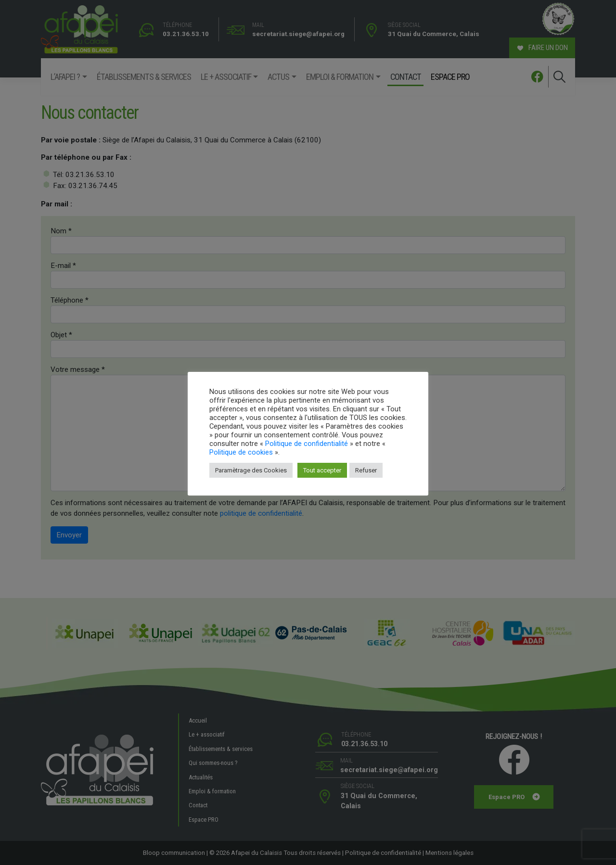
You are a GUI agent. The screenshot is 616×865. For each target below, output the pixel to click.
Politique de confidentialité (307, 444)
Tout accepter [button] (322, 470)
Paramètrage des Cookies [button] (251, 470)
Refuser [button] (366, 470)
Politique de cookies (241, 452)
